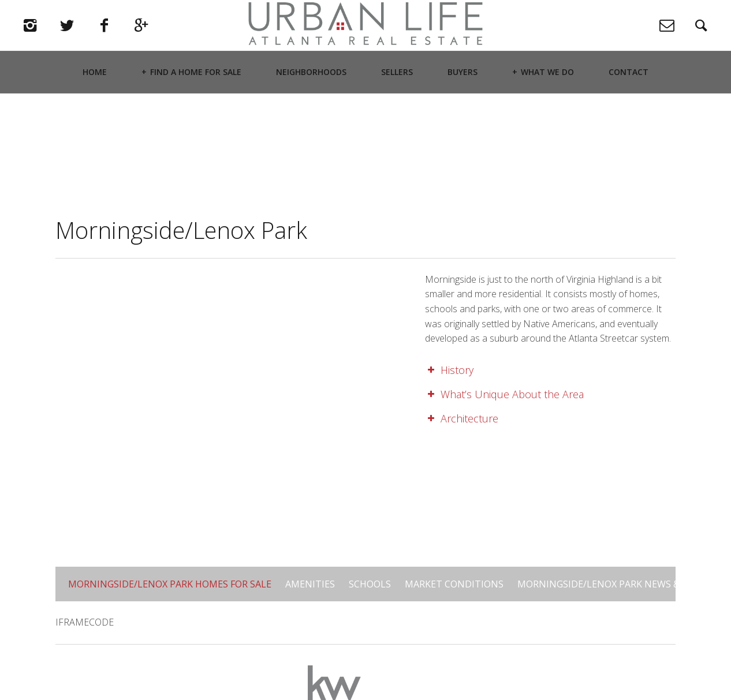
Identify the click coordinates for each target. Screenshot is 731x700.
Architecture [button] (462, 418)
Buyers (463, 101)
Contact (629, 101)
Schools (370, 584)
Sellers (397, 101)
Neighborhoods (311, 101)
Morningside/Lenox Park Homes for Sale (170, 584)
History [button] (449, 370)
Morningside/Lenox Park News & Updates (621, 584)
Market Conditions (454, 584)
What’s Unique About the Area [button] (504, 394)
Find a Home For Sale (196, 101)
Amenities (310, 584)
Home (95, 101)
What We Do (547, 101)
